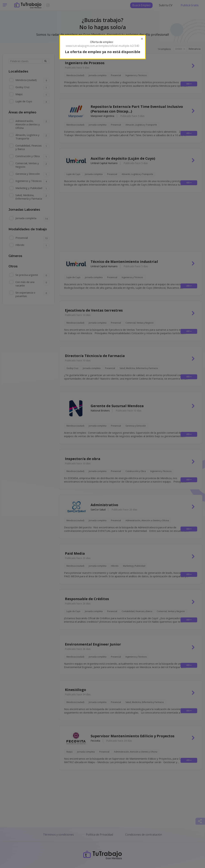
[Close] (142, 39)
